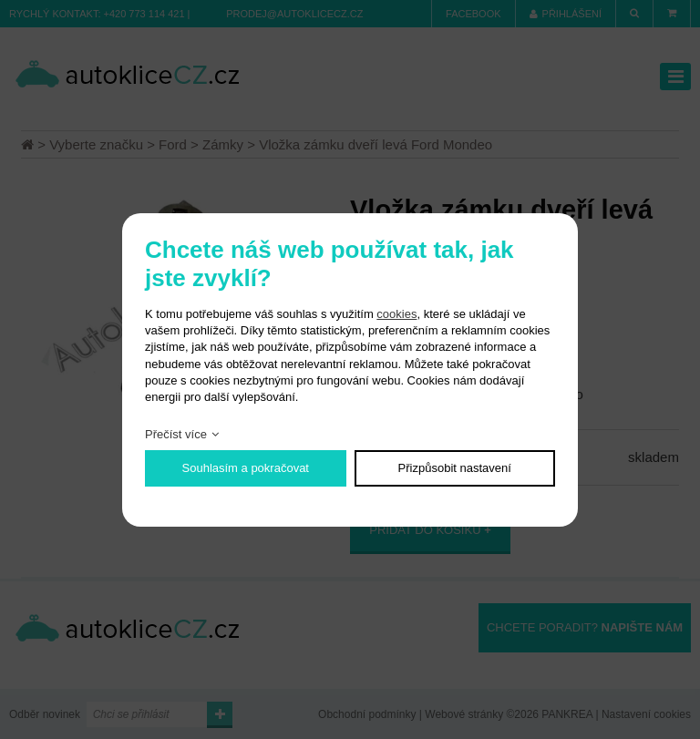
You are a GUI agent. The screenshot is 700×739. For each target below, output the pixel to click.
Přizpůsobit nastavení (455, 468)
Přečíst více (176, 434)
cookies (396, 314)
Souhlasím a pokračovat (246, 468)
